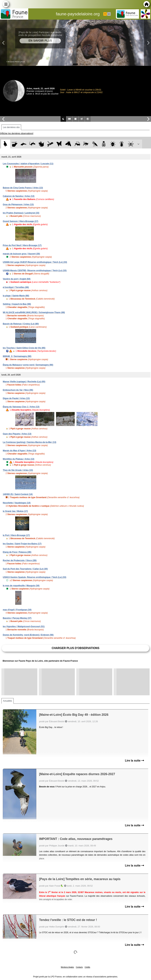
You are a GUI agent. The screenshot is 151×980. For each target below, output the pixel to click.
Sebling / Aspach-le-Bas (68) (17, 304)
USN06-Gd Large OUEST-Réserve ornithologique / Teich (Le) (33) (35, 262)
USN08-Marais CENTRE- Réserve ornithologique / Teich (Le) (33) (35, 271)
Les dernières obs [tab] (11, 127)
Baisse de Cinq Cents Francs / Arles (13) (23, 188)
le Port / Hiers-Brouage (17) (16, 535)
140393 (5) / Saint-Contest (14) (18, 494)
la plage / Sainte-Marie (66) (16, 296)
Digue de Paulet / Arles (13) (16, 398)
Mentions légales (67, 967)
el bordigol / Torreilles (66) (16, 287)
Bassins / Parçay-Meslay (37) (17, 618)
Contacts (79, 967)
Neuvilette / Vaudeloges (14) (17, 503)
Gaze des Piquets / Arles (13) (17, 434)
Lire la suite (135, 761)
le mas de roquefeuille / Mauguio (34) (21, 586)
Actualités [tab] (8, 701)
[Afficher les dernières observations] (17, 133)
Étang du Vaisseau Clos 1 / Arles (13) (21, 407)
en (109, 14)
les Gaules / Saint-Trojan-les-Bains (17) (22, 544)
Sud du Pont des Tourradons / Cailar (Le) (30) (25, 569)
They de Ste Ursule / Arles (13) (18, 470)
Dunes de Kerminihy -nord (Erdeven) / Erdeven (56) (28, 635)
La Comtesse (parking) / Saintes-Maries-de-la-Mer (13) (30, 442)
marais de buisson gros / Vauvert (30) (21, 254)
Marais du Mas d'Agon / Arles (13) (19, 451)
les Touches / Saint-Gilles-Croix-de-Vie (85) (24, 348)
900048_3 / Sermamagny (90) (17, 356)
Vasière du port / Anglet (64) (17, 279)
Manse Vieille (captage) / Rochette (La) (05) (24, 382)
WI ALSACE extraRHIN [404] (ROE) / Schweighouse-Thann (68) (34, 312)
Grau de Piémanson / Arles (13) (18, 205)
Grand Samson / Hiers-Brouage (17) (21, 221)
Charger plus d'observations (75, 648)
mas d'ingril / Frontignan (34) (17, 610)
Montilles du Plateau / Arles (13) (19, 459)
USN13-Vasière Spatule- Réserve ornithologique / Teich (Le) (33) (34, 577)
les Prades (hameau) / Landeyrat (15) (21, 213)
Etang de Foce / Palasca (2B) (17, 552)
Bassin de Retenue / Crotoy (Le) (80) (21, 324)
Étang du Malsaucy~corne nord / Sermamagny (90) (28, 365)
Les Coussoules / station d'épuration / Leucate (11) (28, 164)
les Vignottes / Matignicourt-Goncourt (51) (24, 626)
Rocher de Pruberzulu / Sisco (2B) (20, 560)
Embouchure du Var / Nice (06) (18, 390)
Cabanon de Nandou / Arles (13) (19, 196)
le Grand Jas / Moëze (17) (15, 511)
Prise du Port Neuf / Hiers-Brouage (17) (22, 245)
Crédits (87, 967)
